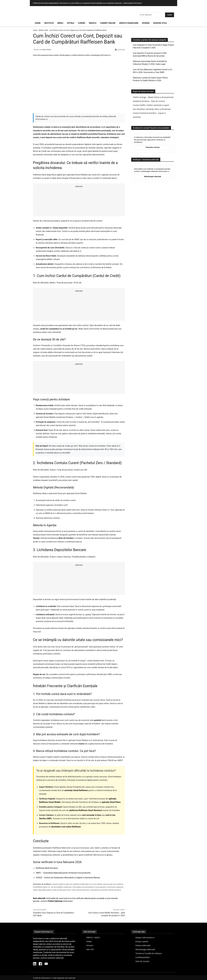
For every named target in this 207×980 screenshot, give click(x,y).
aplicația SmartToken (111, 802)
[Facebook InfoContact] (40, 964)
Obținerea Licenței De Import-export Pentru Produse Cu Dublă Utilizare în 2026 (150, 79)
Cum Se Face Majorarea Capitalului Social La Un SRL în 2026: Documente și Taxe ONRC (152, 71)
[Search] (170, 15)
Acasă (35, 30)
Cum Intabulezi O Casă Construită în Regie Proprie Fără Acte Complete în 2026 (153, 46)
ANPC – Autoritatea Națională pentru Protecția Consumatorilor (63, 873)
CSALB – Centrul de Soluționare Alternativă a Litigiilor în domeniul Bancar (68, 878)
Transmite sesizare (153, 147)
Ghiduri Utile (43, 30)
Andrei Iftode (47, 49)
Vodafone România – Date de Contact (149, 101)
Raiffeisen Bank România (47, 868)
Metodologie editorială (153, 177)
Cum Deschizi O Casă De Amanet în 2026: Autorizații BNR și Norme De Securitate (150, 55)
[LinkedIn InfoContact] (35, 964)
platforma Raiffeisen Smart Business (86, 810)
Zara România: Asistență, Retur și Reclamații (152, 109)
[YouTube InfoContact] (46, 964)
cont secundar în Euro (91, 815)
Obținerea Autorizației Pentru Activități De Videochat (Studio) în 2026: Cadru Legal (150, 63)
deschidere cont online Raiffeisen (66, 827)
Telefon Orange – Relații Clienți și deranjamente (153, 97)
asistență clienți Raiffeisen (76, 790)
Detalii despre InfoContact (133, 3)
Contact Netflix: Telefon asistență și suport (151, 105)
